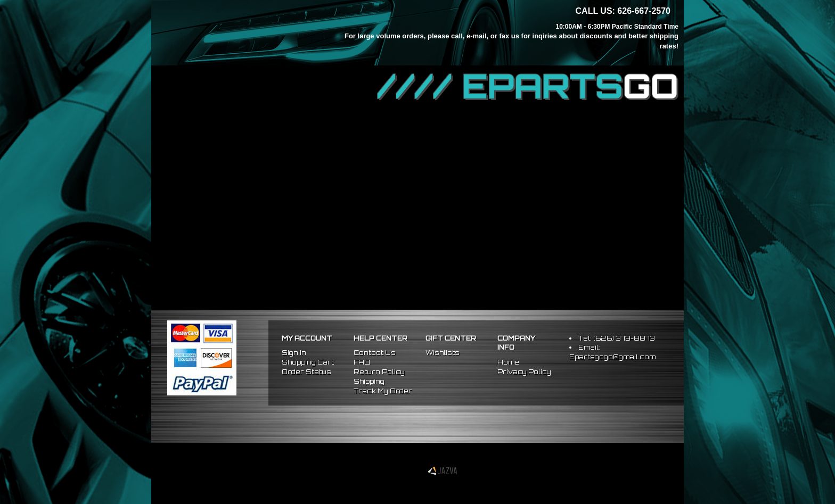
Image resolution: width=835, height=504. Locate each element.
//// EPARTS (528, 86)
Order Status (306, 372)
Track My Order (383, 391)
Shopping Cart (308, 362)
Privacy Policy (524, 372)
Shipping (369, 381)
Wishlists (443, 353)
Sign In (294, 353)
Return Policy (379, 372)
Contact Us (375, 353)
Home (508, 362)
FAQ (362, 362)
